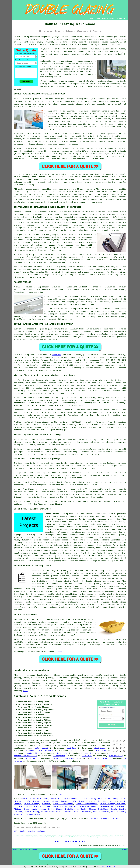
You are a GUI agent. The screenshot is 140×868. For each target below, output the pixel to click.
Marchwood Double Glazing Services (40, 696)
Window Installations (86, 804)
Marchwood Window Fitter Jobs (105, 819)
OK (115, 867)
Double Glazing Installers (95, 809)
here (25, 691)
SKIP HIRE (87, 756)
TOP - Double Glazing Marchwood (30, 831)
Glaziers (46, 804)
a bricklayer (61, 753)
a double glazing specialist (58, 745)
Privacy (125, 850)
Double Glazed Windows (105, 801)
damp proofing (116, 756)
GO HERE (59, 652)
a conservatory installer (40, 751)
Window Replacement (89, 807)
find (21, 675)
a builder (31, 759)
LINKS (98, 18)
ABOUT (104, 18)
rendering (88, 753)
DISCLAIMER (121, 18)
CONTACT (112, 18)
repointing (71, 748)
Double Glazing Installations (96, 799)
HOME (91, 18)
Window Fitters (60, 801)
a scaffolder (101, 759)
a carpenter (59, 756)
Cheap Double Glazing (56, 807)
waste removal (41, 748)
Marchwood (57, 355)
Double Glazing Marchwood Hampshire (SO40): (37, 37)
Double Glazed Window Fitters (29, 807)
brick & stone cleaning (65, 759)
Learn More (106, 867)
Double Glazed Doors (81, 801)
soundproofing (32, 753)
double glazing (71, 39)
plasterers (101, 751)
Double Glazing (31, 804)
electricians (100, 748)
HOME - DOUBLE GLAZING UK (70, 841)
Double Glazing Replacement (34, 799)
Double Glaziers (101, 812)
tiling (74, 751)
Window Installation (63, 804)
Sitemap (15, 850)
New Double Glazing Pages (28, 850)
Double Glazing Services (37, 801)
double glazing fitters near (69, 558)
